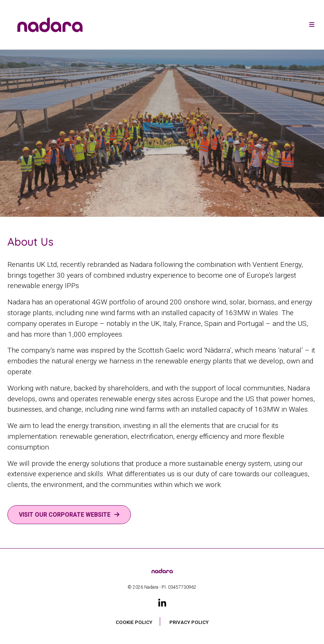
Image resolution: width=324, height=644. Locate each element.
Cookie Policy (134, 622)
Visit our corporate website (65, 515)
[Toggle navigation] (312, 25)
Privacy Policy (189, 622)
